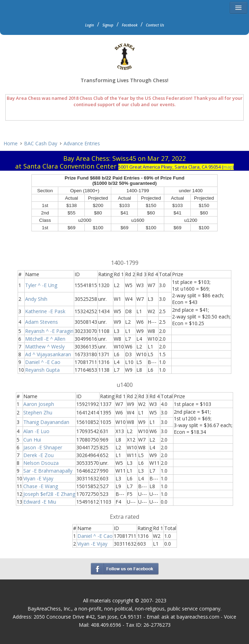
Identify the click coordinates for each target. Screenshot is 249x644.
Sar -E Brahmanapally (48, 471)
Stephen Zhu (38, 412)
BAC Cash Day (41, 143)
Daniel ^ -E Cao (43, 362)
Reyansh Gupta (42, 370)
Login (90, 25)
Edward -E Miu (40, 502)
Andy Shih (36, 299)
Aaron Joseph (39, 404)
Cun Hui (32, 440)
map (228, 167)
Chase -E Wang (41, 486)
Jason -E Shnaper (43, 447)
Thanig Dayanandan (46, 422)
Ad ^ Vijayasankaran (48, 354)
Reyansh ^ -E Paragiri (49, 331)
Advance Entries (82, 143)
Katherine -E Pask (45, 311)
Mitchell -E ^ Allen (45, 339)
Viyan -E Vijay (38, 478)
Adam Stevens (41, 322)
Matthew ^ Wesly (45, 347)
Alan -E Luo (36, 431)
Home (11, 143)
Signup (108, 25)
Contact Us (155, 25)
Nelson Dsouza (41, 463)
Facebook (130, 25)
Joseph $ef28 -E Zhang (49, 494)
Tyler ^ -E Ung (41, 285)
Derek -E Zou (38, 455)
